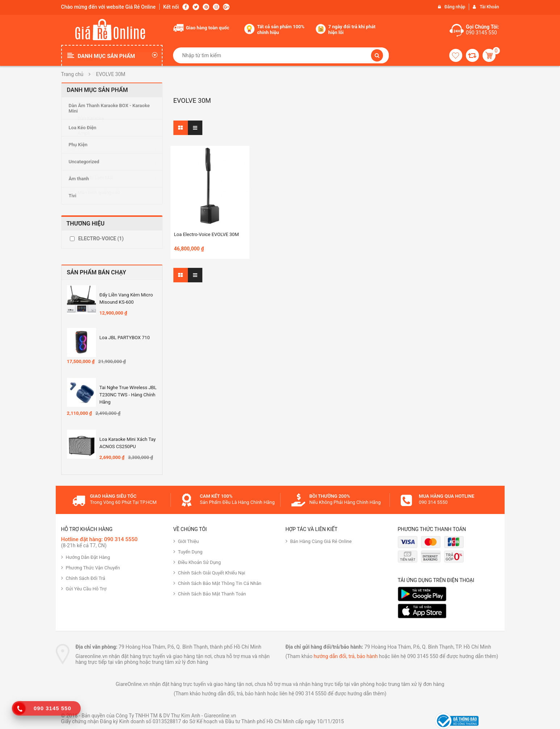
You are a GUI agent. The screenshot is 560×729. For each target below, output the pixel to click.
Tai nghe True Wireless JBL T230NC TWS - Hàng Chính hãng (128, 395)
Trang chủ (72, 74)
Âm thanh (79, 179)
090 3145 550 (481, 33)
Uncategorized (84, 162)
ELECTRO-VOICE (101, 239)
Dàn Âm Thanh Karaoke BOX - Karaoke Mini (109, 108)
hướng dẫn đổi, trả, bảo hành (346, 656)
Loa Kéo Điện (83, 128)
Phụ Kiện (78, 145)
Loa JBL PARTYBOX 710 (125, 338)
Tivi (73, 196)
